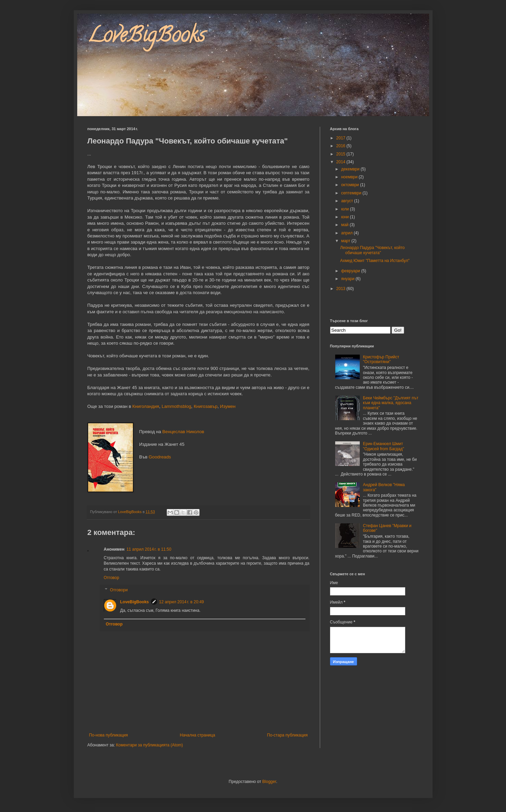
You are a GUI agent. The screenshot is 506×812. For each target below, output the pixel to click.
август (347, 201)
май (345, 225)
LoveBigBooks (146, 37)
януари (348, 279)
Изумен (228, 406)
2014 (341, 162)
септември (352, 193)
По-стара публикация (288, 735)
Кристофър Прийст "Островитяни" (381, 359)
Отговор (112, 578)
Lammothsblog (176, 406)
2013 (341, 289)
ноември (350, 177)
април (347, 233)
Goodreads (160, 457)
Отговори (119, 590)
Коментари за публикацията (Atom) (150, 745)
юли (345, 209)
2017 (341, 138)
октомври (350, 185)
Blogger (269, 782)
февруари (351, 271)
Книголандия (146, 406)
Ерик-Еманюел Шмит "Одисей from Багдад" (383, 446)
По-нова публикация (109, 735)
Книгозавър (206, 406)
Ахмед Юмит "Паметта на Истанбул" (375, 261)
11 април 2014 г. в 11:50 (149, 549)
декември (351, 169)
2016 (341, 146)
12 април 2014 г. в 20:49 (182, 602)
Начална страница (197, 735)
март (346, 241)
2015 (341, 154)
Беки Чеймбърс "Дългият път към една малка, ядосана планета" (391, 403)
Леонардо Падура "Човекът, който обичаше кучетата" (372, 250)
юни (345, 217)
